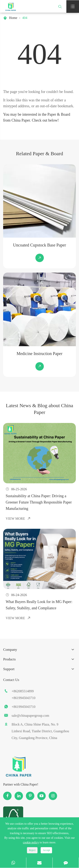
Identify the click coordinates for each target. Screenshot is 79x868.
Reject (32, 850)
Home (13, 18)
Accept (46, 850)
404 (25, 18)
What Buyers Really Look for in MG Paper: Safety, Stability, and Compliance (39, 602)
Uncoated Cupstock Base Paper (41, 245)
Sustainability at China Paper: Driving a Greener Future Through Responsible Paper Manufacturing (39, 500)
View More (18, 517)
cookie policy (31, 842)
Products (9, 661)
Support (9, 673)
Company (10, 652)
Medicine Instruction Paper (41, 354)
